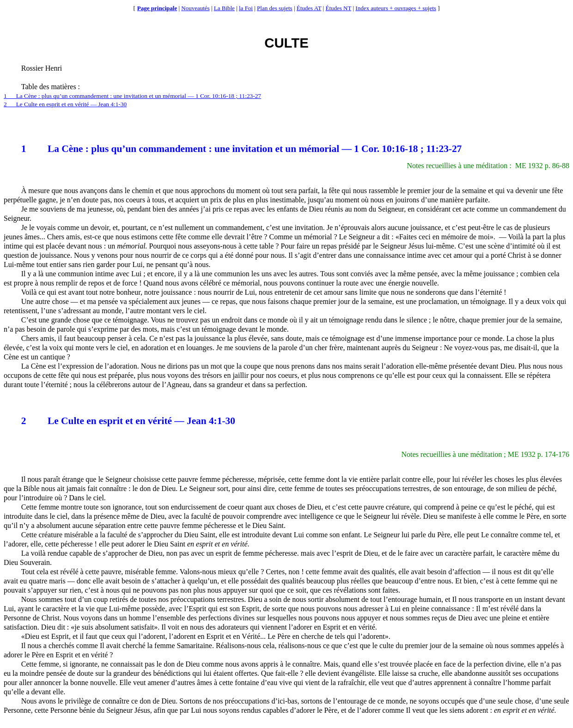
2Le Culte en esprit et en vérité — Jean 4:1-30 (65, 104)
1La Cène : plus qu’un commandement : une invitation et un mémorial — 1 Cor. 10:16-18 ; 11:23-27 (132, 96)
